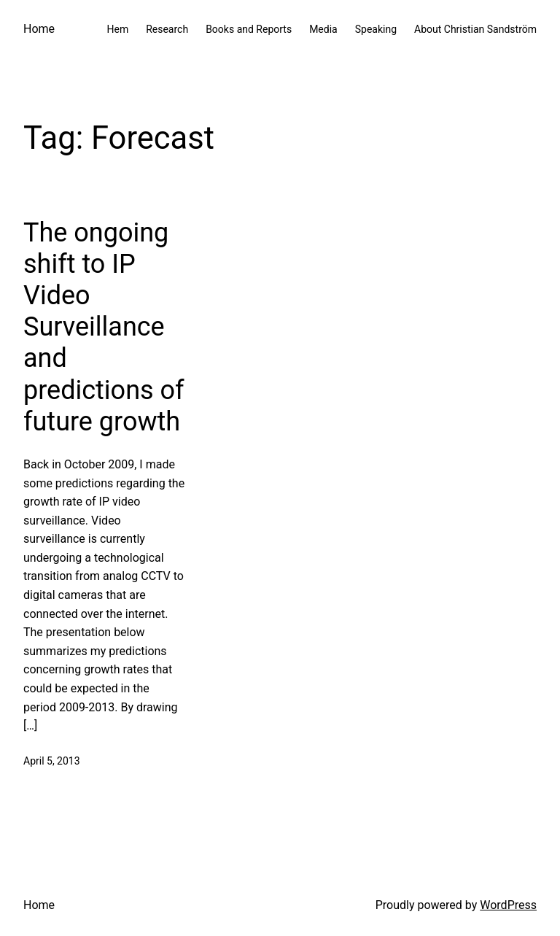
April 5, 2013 (52, 761)
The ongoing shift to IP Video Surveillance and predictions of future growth (104, 327)
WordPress (508, 905)
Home (39, 29)
